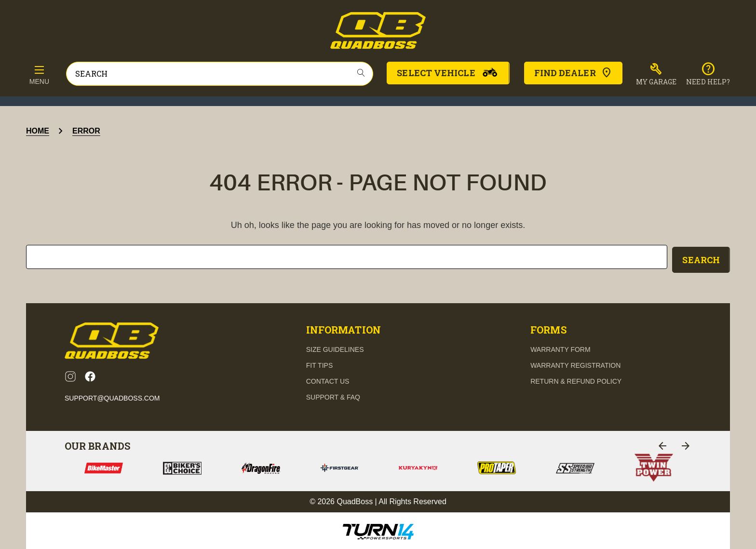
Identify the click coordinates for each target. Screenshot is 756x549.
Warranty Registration (575, 363)
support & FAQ (333, 395)
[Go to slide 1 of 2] (662, 444)
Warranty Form (560, 348)
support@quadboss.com (112, 396)
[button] (656, 74)
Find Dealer (573, 73)
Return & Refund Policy (576, 379)
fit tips (320, 363)
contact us (328, 379)
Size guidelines (335, 348)
